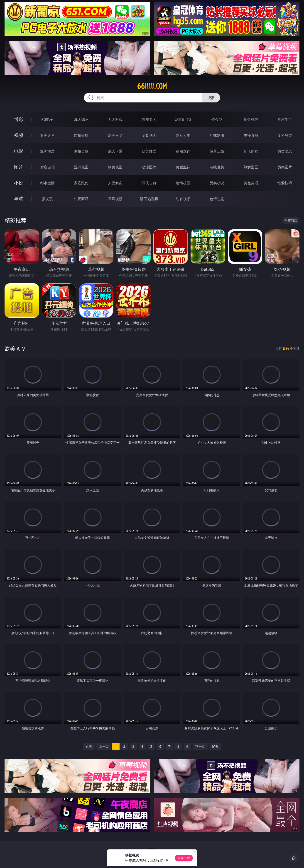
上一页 (104, 746)
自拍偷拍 (81, 135)
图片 (19, 167)
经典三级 (217, 151)
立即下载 (184, 858)
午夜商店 (81, 199)
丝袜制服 (217, 135)
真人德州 (81, 119)
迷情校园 (183, 183)
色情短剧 (217, 199)
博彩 (19, 119)
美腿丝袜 (183, 167)
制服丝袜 (183, 151)
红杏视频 (183, 199)
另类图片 (285, 167)
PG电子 (47, 119)
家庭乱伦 (81, 183)
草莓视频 (115, 199)
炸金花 (217, 119)
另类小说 (217, 183)
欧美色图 (115, 167)
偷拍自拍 (81, 151)
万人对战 (115, 119)
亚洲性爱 (47, 151)
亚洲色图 (81, 167)
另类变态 (285, 151)
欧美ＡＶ (115, 135)
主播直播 (251, 135)
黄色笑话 (251, 183)
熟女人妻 (183, 135)
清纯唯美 (217, 167)
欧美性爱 (149, 151)
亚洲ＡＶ (47, 135)
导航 (19, 199)
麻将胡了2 (183, 119)
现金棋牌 (251, 119)
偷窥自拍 (47, 167)
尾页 (215, 746)
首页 (89, 746)
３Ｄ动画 (149, 135)
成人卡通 (115, 151)
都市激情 (47, 183)
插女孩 (47, 199)
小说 (19, 183)
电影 (19, 151)
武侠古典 (149, 183)
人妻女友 (115, 183)
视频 (19, 135)
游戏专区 (149, 119)
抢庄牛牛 (285, 119)
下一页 (200, 746)
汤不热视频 (149, 199)
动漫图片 (149, 167)
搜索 (211, 98)
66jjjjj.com (152, 86)
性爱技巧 (285, 183)
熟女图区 (251, 167)
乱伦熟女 (251, 151)
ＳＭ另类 (285, 135)
